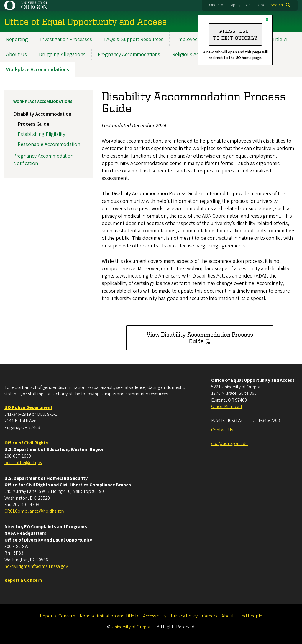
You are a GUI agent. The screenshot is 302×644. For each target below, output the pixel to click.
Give (262, 5)
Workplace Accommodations (38, 70)
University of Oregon (132, 627)
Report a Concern (58, 616)
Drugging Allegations (62, 54)
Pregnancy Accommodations (129, 54)
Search (277, 5)
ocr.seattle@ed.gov (23, 463)
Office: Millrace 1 (227, 407)
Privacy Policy (184, 616)
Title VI (280, 39)
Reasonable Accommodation (49, 144)
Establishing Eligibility (41, 134)
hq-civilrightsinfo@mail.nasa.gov (36, 566)
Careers (210, 616)
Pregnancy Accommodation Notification (43, 159)
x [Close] (267, 19)
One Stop (217, 5)
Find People (250, 616)
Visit (249, 5)
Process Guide (33, 124)
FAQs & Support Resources (134, 39)
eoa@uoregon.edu (229, 444)
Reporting (17, 39)
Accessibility (155, 616)
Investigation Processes (66, 39)
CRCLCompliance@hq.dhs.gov (34, 511)
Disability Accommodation (42, 114)
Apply (236, 5)
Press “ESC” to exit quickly (235, 34)
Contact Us (222, 430)
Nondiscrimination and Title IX (109, 616)
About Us (17, 54)
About (228, 616)
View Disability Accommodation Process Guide (200, 337)
